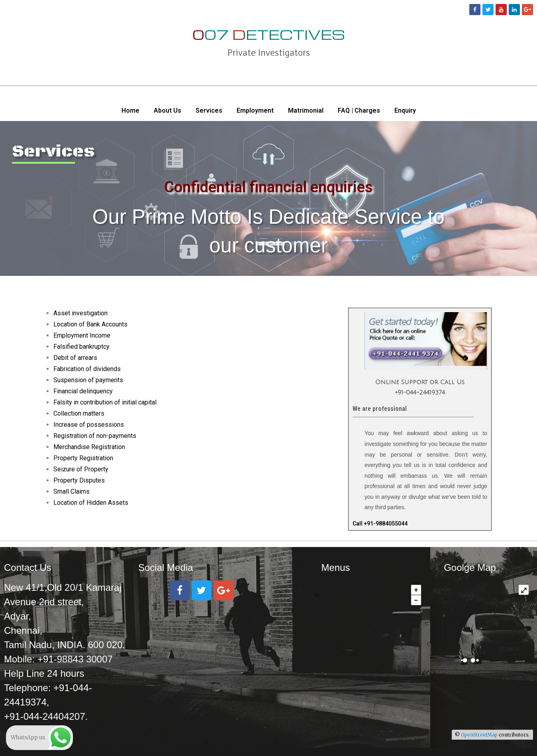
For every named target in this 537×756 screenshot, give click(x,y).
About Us (168, 110)
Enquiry (405, 110)
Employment (255, 110)
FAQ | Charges (359, 110)
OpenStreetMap (479, 735)
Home (130, 110)
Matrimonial (306, 110)
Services (209, 110)
